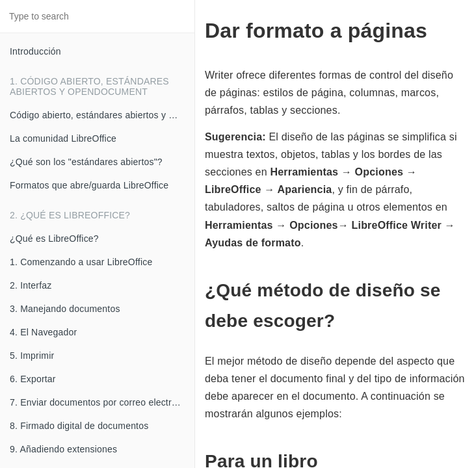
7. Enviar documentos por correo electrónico (102, 402)
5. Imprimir (32, 356)
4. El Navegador (43, 332)
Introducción (35, 51)
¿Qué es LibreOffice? (54, 239)
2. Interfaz (31, 285)
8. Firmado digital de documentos (79, 426)
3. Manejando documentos (65, 309)
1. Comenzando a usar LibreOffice (81, 262)
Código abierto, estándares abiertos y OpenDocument (102, 115)
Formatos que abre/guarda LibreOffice (89, 185)
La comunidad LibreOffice (63, 138)
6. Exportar (33, 379)
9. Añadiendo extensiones (63, 449)
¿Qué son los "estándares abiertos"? (86, 162)
